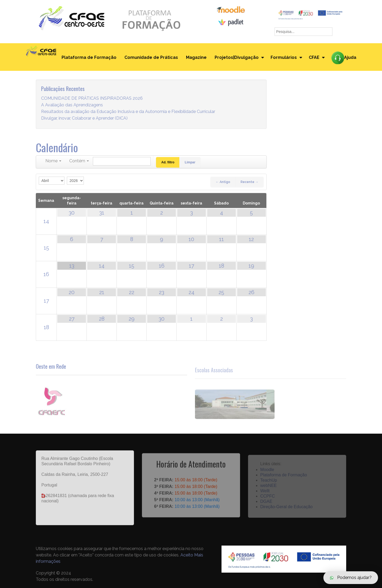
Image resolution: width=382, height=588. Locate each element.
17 (192, 266)
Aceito (187, 555)
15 (46, 248)
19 (251, 266)
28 (102, 319)
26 (251, 292)
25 (221, 292)
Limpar (190, 162)
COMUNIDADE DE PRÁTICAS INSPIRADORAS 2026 (92, 99)
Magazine (196, 57)
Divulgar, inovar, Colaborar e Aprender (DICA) (84, 118)
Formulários (284, 57)
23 (162, 292)
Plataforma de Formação (89, 57)
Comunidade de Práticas (151, 57)
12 (251, 239)
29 (132, 319)
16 (46, 274)
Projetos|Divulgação (237, 57)
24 (192, 292)
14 (46, 221)
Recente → (249, 182)
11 (222, 239)
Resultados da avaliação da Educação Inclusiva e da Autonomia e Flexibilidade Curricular (128, 112)
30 (72, 213)
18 (222, 266)
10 (191, 239)
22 (132, 292)
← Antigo (223, 182)
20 (72, 292)
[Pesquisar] (122, 161)
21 (102, 292)
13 (72, 266)
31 (102, 213)
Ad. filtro (168, 162)
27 (72, 319)
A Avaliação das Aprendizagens (72, 105)
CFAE (314, 57)
